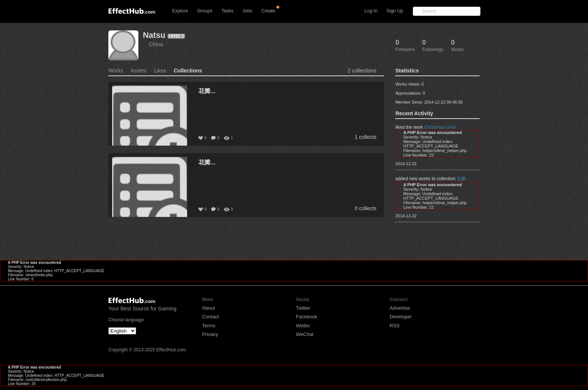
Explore (180, 11)
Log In (371, 11)
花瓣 (461, 179)
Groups (205, 11)
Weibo (303, 326)
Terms (209, 326)
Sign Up (395, 11)
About (208, 308)
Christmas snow (440, 127)
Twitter (303, 308)
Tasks (227, 11)
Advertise (400, 308)
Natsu (154, 35)
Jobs (247, 11)
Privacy (210, 334)
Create (268, 11)
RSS (395, 326)
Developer (401, 317)
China (156, 44)
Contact (211, 317)
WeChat (305, 334)
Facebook (307, 317)
